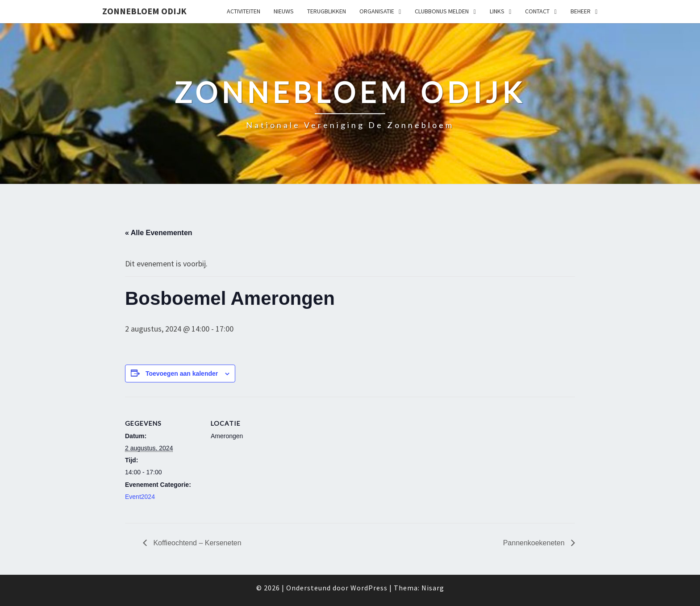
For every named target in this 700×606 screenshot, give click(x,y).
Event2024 (140, 497)
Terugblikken (327, 11)
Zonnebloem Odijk (144, 11)
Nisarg (433, 588)
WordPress (369, 588)
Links (497, 11)
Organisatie (377, 11)
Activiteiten (244, 11)
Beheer (581, 11)
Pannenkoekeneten (535, 543)
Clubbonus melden (442, 11)
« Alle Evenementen (159, 233)
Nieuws (284, 11)
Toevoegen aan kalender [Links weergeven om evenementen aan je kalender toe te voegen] (182, 374)
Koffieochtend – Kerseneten (196, 543)
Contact (537, 11)
